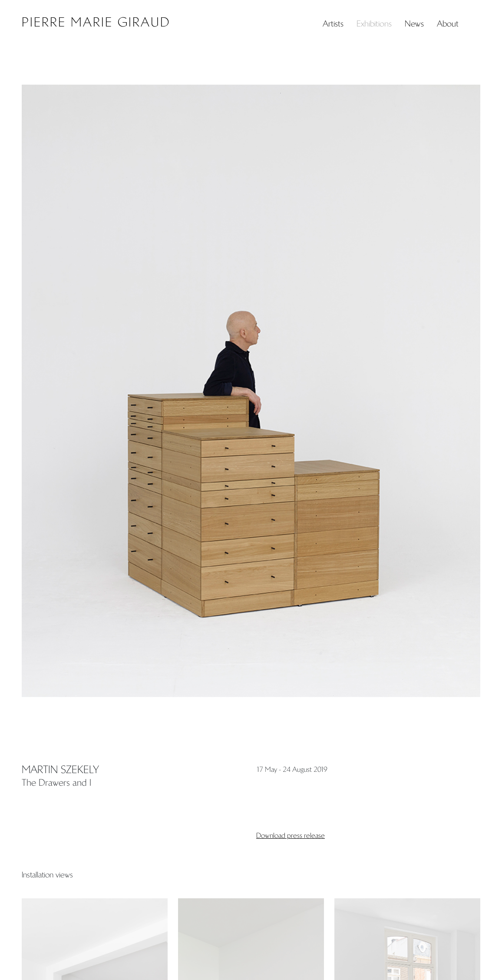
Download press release (291, 835)
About (448, 24)
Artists (333, 24)
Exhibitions (374, 24)
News (414, 24)
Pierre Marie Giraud (96, 22)
